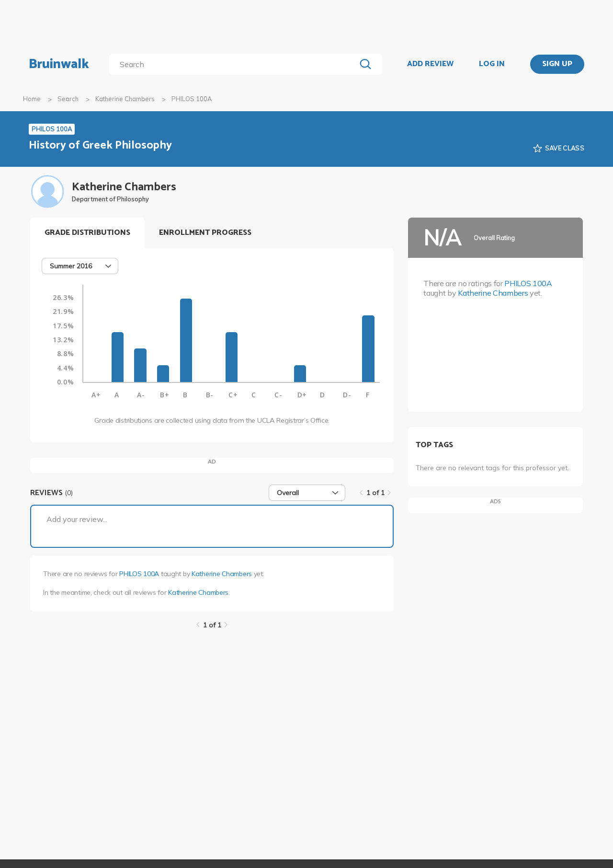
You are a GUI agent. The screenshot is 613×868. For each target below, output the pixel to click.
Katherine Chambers (125, 99)
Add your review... (77, 519)
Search (68, 99)
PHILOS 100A (139, 574)
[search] (234, 64)
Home (32, 99)
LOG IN (492, 64)
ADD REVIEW (430, 64)
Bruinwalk (59, 64)
